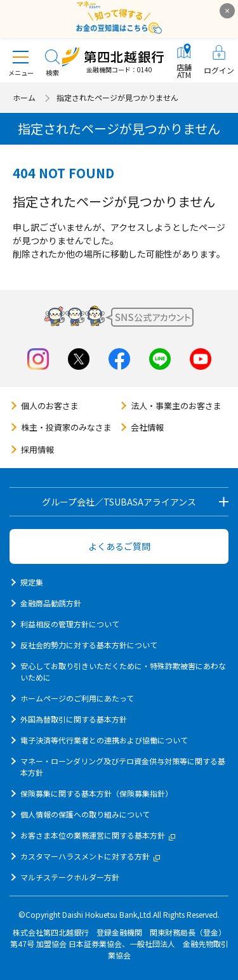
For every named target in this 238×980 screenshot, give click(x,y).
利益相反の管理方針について (70, 624)
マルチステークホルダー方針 (70, 877)
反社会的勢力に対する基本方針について (89, 645)
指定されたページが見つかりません (117, 97)
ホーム (24, 97)
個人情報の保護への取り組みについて (85, 814)
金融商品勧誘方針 (51, 603)
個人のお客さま (50, 406)
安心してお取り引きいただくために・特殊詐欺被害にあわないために (123, 671)
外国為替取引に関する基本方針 (74, 719)
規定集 (32, 582)
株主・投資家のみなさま (66, 427)
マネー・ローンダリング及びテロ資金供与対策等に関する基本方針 (123, 767)
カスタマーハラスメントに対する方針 (90, 856)
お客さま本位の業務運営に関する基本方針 (98, 835)
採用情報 (37, 449)
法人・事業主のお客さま (176, 406)
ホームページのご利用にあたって (77, 698)
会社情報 (147, 427)
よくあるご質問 (119, 546)
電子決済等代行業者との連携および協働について (104, 740)
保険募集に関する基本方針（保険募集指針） (96, 793)
